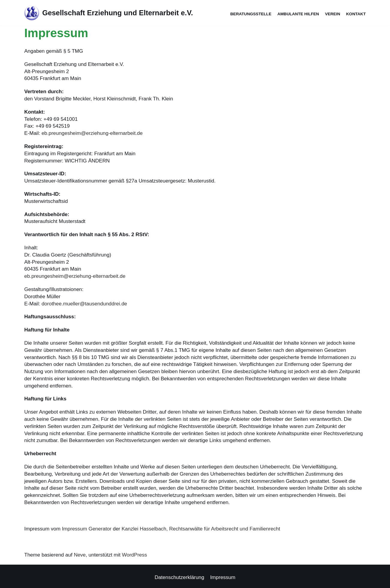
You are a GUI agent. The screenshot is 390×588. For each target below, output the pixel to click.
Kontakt (356, 14)
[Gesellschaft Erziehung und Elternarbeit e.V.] (109, 13)
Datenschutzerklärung (179, 577)
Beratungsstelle (251, 14)
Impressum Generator (87, 529)
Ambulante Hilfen (298, 14)
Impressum (223, 577)
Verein (333, 14)
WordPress (134, 555)
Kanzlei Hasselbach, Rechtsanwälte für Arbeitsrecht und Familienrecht (201, 529)
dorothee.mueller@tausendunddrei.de (84, 304)
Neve (80, 555)
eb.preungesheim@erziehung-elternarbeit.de (92, 133)
